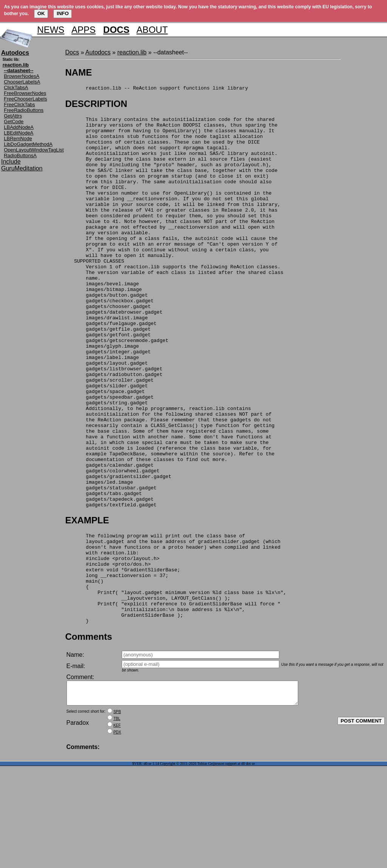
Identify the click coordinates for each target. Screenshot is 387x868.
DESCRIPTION (96, 105)
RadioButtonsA (20, 155)
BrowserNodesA (22, 76)
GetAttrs (13, 116)
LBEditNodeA (19, 133)
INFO (63, 13)
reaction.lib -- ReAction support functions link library (157, 89)
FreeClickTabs (19, 104)
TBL (117, 821)
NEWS (51, 30)
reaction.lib (132, 52)
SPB (117, 814)
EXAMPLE (87, 600)
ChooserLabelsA (22, 82)
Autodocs (98, 52)
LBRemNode (18, 138)
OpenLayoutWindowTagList (34, 150)
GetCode (14, 121)
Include (11, 162)
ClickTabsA (16, 87)
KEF (117, 827)
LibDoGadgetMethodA (28, 144)
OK (41, 13)
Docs (72, 52)
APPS (84, 30)
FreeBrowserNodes (25, 93)
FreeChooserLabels (25, 99)
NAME (79, 72)
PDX (117, 834)
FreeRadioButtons (24, 110)
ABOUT (152, 30)
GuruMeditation (22, 168)
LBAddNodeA (19, 127)
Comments (89, 734)
